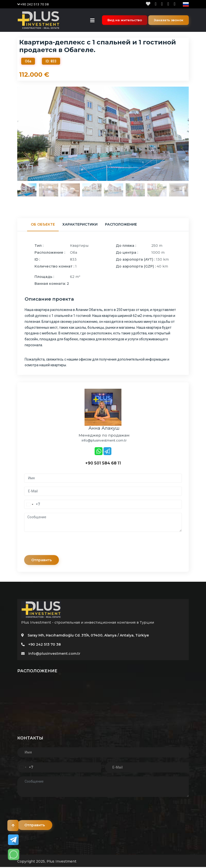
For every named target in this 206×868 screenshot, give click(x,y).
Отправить (43, 560)
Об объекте (43, 224)
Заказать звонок (169, 20)
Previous (14, 134)
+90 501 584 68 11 (103, 464)
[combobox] (33, 505)
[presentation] (62, 546)
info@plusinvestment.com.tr (51, 655)
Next (192, 134)
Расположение (121, 224)
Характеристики (80, 224)
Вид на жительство (125, 20)
